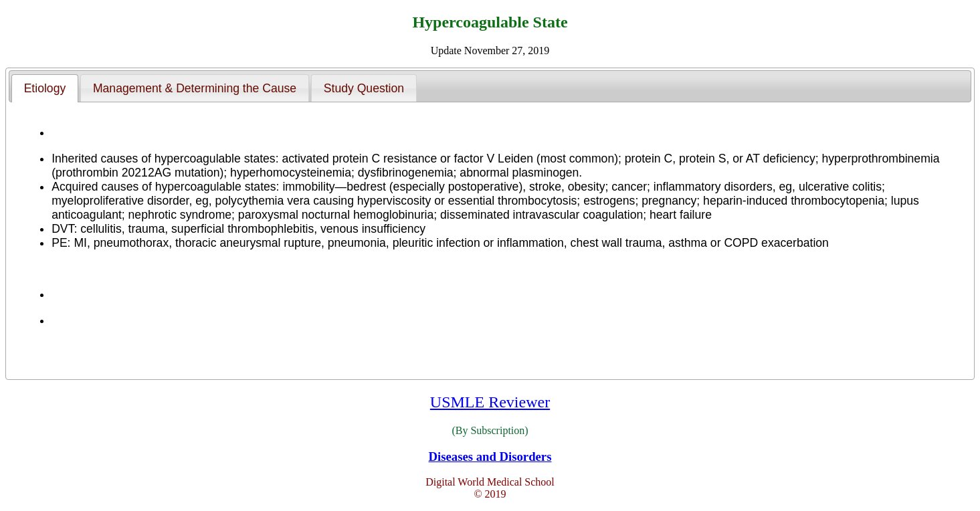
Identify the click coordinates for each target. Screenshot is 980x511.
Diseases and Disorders (490, 456)
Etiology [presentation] (45, 88)
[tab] (45, 88)
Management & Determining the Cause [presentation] (195, 88)
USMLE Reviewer (490, 402)
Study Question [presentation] (364, 88)
